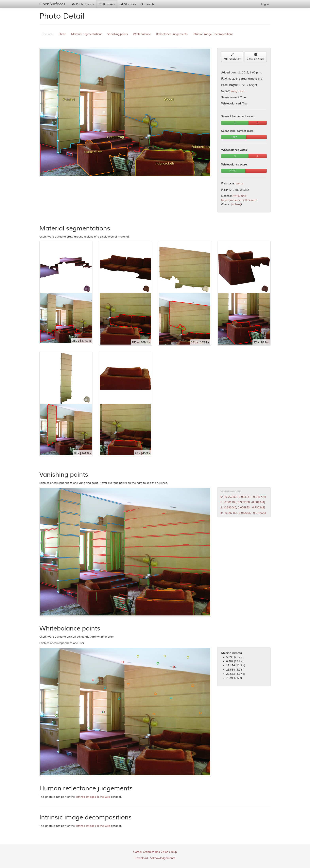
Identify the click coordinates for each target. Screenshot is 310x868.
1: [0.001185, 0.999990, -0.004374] (243, 502)
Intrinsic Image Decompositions (213, 34)
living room (238, 91)
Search (147, 4)
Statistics (128, 4)
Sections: (48, 34)
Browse (107, 4)
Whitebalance (142, 34)
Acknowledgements (163, 858)
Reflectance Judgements (172, 34)
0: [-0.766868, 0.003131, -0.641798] (243, 497)
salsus (240, 184)
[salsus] (236, 204)
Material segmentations (87, 34)
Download (141, 858)
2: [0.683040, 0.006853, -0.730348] (243, 508)
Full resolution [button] (232, 57)
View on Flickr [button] (256, 57)
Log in (265, 4)
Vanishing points (118, 34)
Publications (83, 4)
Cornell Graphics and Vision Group (155, 852)
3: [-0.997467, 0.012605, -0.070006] (243, 513)
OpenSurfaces (52, 4)
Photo (62, 34)
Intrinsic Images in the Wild (93, 797)
